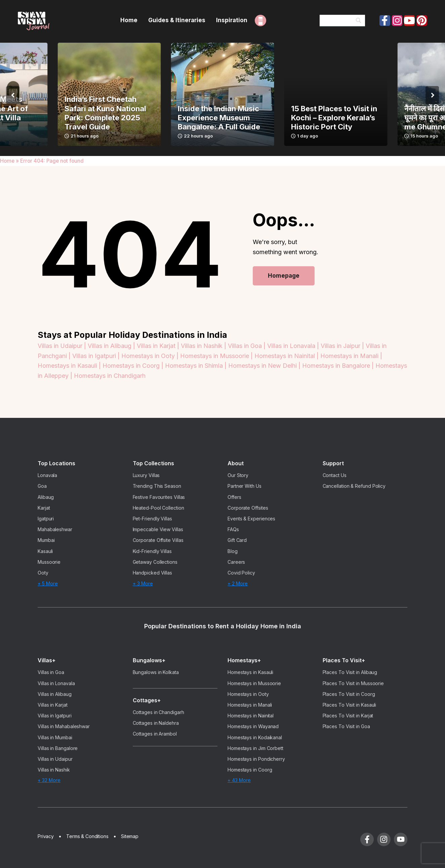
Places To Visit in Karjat (348, 716)
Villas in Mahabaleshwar (64, 726)
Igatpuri (46, 519)
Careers (236, 562)
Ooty (43, 573)
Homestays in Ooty (248, 694)
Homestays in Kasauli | (70, 366)
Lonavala (47, 475)
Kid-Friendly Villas (152, 551)
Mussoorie (49, 562)
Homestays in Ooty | (151, 356)
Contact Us (335, 475)
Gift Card (237, 540)
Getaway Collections (155, 562)
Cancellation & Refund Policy (354, 486)
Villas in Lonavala (56, 683)
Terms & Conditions (87, 836)
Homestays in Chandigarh (110, 376)
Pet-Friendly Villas (152, 519)
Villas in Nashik (54, 770)
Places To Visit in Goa (346, 726)
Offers (234, 497)
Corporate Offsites (248, 508)
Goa (42, 486)
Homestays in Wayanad (253, 726)
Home (7, 161)
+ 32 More (49, 780)
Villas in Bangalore (58, 748)
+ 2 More (238, 583)
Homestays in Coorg (250, 770)
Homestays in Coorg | (134, 366)
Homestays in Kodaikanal (255, 737)
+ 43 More (239, 780)
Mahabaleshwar (55, 529)
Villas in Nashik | (204, 346)
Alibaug (46, 497)
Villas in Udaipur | (63, 346)
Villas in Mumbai (55, 737)
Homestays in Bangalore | (339, 366)
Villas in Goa (51, 672)
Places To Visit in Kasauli (350, 705)
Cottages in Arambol (155, 734)
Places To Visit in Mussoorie (353, 683)
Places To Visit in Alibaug (350, 672)
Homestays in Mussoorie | (217, 356)
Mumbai (46, 540)
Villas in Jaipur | (343, 346)
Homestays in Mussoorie (254, 683)
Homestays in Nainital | (287, 356)
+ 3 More (143, 583)
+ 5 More (48, 583)
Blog (233, 551)
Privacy (46, 836)
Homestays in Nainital (251, 716)
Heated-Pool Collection (158, 508)
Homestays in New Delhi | (265, 366)
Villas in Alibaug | (112, 346)
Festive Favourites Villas (159, 497)
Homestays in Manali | (351, 356)
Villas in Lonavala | (294, 346)
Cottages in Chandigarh (158, 712)
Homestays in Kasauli (250, 672)
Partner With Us (245, 486)
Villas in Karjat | (159, 346)
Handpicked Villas (153, 573)
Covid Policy (241, 573)
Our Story (238, 475)
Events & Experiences (251, 519)
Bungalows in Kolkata (156, 672)
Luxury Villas (146, 475)
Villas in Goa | (248, 346)
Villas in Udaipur (55, 759)
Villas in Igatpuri (55, 716)
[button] (13, 95)
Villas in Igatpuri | (97, 356)
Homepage (284, 276)
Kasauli (45, 551)
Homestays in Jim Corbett (255, 748)
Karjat (44, 508)
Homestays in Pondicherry (256, 759)
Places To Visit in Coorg (349, 694)
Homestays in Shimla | (197, 366)
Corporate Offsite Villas (158, 540)
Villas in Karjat (53, 705)
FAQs (233, 529)
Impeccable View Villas (158, 529)
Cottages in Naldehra (156, 723)
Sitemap (130, 836)
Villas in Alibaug (55, 694)
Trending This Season (157, 486)
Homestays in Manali (250, 705)
